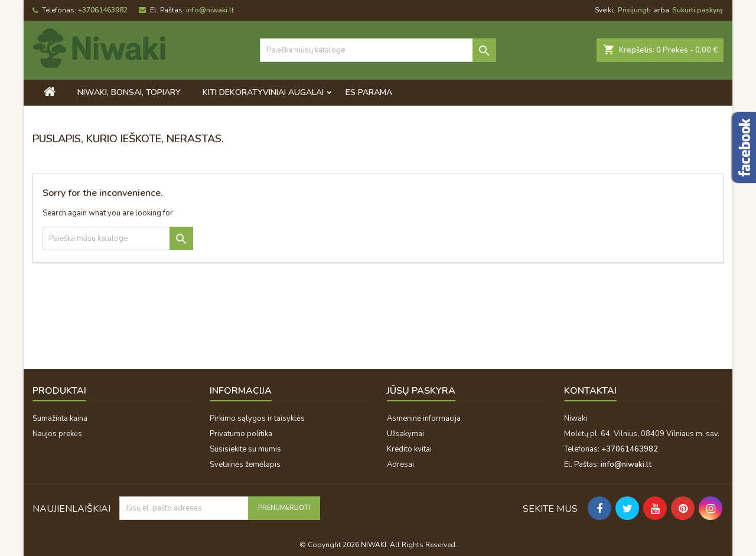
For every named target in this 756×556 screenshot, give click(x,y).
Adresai (400, 465)
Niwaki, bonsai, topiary (129, 92)
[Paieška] (378, 50)
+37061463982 (103, 10)
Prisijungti (634, 10)
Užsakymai (405, 434)
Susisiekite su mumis (245, 449)
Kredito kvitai (409, 449)
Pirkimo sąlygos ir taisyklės (257, 418)
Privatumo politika (241, 434)
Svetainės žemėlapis (245, 465)
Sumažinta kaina (60, 418)
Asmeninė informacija (424, 418)
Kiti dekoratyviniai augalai (263, 92)
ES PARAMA (369, 92)
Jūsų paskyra (421, 391)
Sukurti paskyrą (697, 10)
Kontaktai (590, 391)
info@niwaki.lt (210, 10)
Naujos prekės (57, 434)
